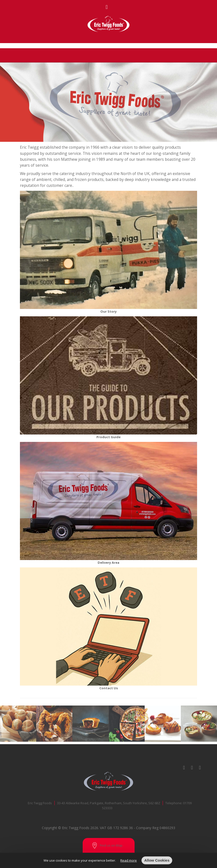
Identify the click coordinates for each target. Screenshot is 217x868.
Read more (129, 860)
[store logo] (108, 24)
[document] (108, 860)
